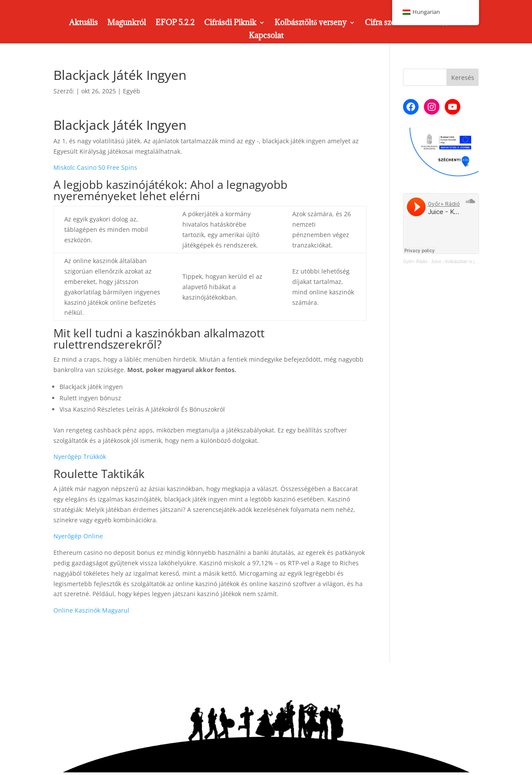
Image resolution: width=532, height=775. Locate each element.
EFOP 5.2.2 (175, 23)
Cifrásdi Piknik (230, 23)
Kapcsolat (266, 36)
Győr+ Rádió (415, 262)
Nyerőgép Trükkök (80, 457)
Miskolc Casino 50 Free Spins (95, 167)
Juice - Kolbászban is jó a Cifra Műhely (469, 262)
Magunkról (127, 23)
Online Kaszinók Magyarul (91, 610)
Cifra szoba (384, 23)
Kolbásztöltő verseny (311, 23)
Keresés (463, 77)
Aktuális (83, 23)
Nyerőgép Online (78, 536)
